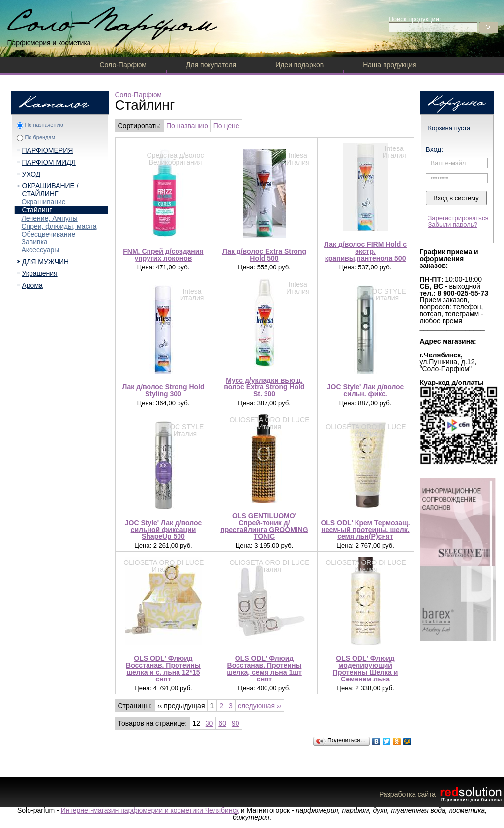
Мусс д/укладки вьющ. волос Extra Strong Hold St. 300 (264, 387)
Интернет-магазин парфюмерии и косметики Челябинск (150, 810)
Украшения (40, 273)
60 (222, 723)
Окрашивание (44, 202)
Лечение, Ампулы (50, 218)
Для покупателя (211, 65)
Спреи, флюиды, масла (59, 226)
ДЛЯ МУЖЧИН (46, 262)
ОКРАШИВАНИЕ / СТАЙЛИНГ (50, 190)
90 (236, 723)
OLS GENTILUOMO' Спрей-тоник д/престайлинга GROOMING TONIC (264, 526)
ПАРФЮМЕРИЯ (48, 150)
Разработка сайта (442, 794)
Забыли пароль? (453, 224)
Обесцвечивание (49, 234)
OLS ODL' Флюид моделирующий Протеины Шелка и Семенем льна (365, 669)
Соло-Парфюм (123, 65)
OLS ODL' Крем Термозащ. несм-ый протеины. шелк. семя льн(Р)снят (365, 530)
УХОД (31, 174)
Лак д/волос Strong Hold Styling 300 (163, 390)
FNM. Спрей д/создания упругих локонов (163, 255)
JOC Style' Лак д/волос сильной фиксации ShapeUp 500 (163, 530)
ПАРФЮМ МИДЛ (49, 162)
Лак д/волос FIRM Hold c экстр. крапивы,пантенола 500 (365, 251)
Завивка (35, 242)
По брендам (40, 137)
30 (209, 723)
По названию (187, 126)
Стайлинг (37, 210)
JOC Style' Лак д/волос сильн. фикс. (365, 390)
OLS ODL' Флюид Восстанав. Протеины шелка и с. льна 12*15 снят (163, 669)
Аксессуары (41, 250)
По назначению (44, 125)
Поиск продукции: (415, 19)
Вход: (435, 149)
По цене (226, 126)
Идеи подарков (299, 65)
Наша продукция (389, 65)
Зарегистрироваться (459, 218)
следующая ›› (260, 706)
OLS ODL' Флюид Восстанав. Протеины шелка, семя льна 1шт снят (264, 669)
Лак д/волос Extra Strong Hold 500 (264, 255)
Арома (32, 285)
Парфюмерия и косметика (49, 43)
